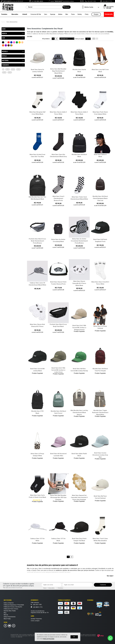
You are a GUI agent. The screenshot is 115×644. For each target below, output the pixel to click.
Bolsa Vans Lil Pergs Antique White (37, 455)
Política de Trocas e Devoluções (13, 607)
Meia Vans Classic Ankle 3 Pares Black (79, 113)
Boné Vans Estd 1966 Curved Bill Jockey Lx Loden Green (58, 370)
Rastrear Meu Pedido (10, 611)
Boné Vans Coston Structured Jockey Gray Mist (100, 455)
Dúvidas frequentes (36, 619)
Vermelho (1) (9, 42)
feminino (61, 588)
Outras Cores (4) (11, 45)
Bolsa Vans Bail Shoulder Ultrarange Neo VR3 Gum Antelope (58, 498)
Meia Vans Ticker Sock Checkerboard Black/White (79, 198)
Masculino (15, 14)
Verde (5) (17, 42)
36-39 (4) (17, 69)
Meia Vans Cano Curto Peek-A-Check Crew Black (37, 496)
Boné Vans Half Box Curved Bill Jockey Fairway (79, 370)
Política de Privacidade (49, 639)
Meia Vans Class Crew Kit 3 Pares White (100, 283)
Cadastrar (103, 585)
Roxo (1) (6, 45)
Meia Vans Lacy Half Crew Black (100, 71)
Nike (67, 14)
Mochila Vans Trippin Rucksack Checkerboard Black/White (100, 413)
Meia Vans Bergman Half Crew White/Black (37, 113)
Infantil (25, 14)
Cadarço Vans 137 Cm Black (58, 540)
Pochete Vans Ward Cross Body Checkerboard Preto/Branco (37, 241)
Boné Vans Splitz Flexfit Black (79, 455)
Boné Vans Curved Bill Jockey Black (37, 370)
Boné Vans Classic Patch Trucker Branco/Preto (58, 283)
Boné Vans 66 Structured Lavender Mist (58, 455)
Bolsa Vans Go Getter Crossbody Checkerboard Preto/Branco (79, 241)
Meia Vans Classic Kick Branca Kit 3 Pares (37, 325)
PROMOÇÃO (109, 14)
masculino (51, 588)
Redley (80, 14)
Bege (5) (22, 42)
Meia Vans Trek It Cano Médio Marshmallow (100, 540)
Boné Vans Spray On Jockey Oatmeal (37, 71)
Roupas (96, 14)
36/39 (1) (11, 69)
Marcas (6, 615)
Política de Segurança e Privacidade (14, 605)
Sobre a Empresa (9, 603)
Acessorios (14, 22)
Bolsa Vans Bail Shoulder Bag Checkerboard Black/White (58, 71)
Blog (5, 613)
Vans (46, 14)
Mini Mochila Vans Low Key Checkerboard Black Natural (79, 413)
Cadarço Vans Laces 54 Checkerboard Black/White (37, 284)
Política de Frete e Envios (11, 609)
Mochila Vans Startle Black (79, 71)
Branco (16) (6, 42)
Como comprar (35, 621)
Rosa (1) (14, 42)
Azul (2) (11, 42)
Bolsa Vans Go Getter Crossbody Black (58, 241)
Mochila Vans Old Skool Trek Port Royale (100, 370)
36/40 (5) (5, 72)
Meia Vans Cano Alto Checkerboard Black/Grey (58, 156)
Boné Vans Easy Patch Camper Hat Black (79, 540)
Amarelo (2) (20, 42)
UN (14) (4, 69)
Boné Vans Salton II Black (100, 156)
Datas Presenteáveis (10, 617)
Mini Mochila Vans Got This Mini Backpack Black (37, 198)
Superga (53, 14)
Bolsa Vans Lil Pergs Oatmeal (100, 327)
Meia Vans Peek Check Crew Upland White (100, 113)
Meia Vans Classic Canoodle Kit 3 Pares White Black (79, 283)
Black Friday (7, 619)
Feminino (4, 14)
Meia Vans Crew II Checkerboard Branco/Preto (58, 198)
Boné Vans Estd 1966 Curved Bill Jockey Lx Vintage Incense (79, 328)
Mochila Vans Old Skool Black (79, 156)
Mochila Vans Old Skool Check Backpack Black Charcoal (100, 198)
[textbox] (48, 7)
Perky (87, 14)
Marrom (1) (9, 45)
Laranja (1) (3, 45)
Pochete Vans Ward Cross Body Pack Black (58, 325)
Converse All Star (36, 14)
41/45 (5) (12, 72)
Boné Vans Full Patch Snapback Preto (100, 241)
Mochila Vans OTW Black (37, 412)
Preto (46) (3, 42)
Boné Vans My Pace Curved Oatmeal (100, 497)
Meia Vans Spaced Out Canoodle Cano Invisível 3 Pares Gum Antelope (79, 498)
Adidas (60, 14)
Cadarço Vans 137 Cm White (37, 540)
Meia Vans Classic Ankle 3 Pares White (58, 113)
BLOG (82, 1)
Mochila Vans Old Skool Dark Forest (58, 412)
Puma (73, 14)
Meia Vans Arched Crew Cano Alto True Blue (37, 156)
